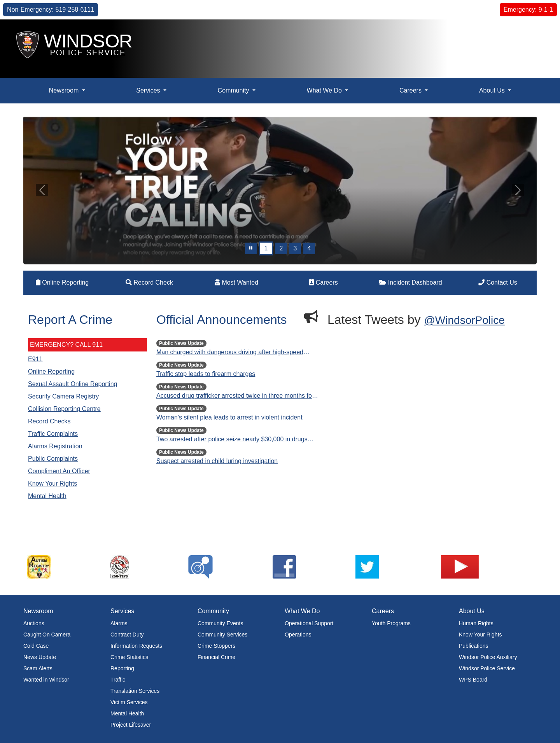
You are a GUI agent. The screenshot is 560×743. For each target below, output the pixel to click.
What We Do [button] (325, 90)
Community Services (222, 635)
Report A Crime (70, 320)
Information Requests (136, 646)
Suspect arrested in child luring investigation (217, 461)
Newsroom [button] (65, 90)
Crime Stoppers (216, 646)
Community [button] (234, 90)
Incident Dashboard (410, 282)
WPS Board (473, 680)
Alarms (119, 623)
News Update (40, 657)
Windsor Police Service (487, 668)
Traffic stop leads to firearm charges (206, 374)
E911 (35, 359)
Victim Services (129, 702)
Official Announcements (222, 320)
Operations (298, 635)
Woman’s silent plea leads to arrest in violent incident (229, 417)
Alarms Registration (55, 446)
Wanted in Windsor (46, 680)
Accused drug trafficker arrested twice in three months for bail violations (235, 396)
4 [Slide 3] (309, 248)
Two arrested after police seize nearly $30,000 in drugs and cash (232, 440)
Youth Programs (391, 623)
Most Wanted (236, 282)
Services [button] (149, 90)
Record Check (149, 282)
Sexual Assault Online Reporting (73, 384)
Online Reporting (62, 282)
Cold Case (36, 646)
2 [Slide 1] (281, 248)
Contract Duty (127, 635)
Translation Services (135, 691)
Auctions (34, 623)
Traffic (118, 680)
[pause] (251, 248)
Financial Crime (216, 657)
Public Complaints (53, 459)
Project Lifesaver (131, 725)
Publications (474, 646)
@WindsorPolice (464, 320)
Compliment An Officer (59, 471)
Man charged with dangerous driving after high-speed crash (230, 353)
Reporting (122, 668)
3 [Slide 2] (295, 248)
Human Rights (476, 623)
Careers (323, 282)
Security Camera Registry (63, 396)
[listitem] (65, 567)
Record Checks (49, 421)
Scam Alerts (38, 668)
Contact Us (498, 282)
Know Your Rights (52, 483)
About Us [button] (493, 90)
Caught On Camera (47, 635)
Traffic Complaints (53, 434)
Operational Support (309, 623)
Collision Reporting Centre (64, 409)
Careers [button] (411, 90)
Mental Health (47, 496)
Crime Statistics (129, 657)
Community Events (220, 623)
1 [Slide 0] (266, 248)
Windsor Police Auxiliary (488, 657)
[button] (535, 38)
